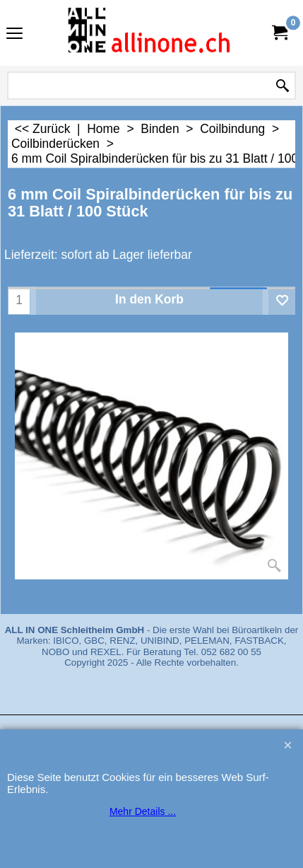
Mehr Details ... (143, 811)
